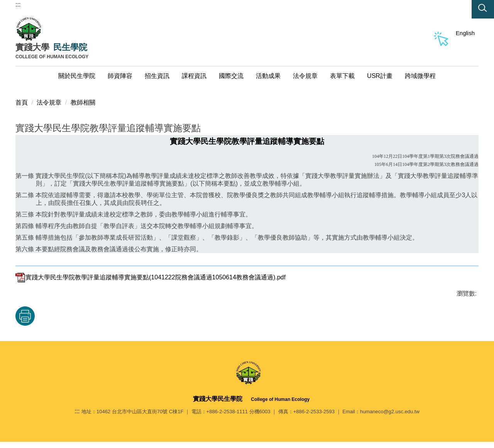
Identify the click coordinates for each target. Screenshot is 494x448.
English (465, 33)
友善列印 (25, 316)
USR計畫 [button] (380, 76)
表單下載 (342, 76)
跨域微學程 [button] (420, 76)
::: (18, 4)
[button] (483, 9)
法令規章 (49, 102)
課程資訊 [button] (194, 76)
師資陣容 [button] (120, 76)
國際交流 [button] (231, 76)
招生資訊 (157, 76)
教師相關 (83, 102)
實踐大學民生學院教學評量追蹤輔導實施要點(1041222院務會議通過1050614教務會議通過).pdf (151, 277)
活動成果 (268, 76)
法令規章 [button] (305, 76)
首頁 (22, 102)
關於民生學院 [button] (77, 76)
